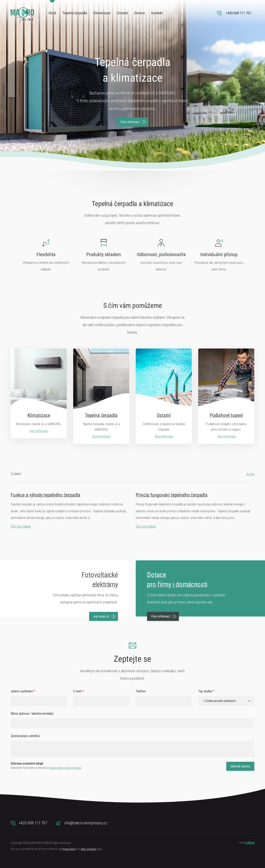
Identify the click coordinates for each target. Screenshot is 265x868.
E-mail (78, 691)
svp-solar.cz (104, 616)
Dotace (140, 13)
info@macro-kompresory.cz (82, 823)
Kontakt (157, 13)
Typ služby (206, 691)
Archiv (250, 474)
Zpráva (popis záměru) (25, 736)
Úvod (52, 13)
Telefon (141, 691)
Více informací (133, 122)
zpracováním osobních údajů (65, 768)
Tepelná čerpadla (75, 13)
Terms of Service (88, 849)
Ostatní (123, 13)
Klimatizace (102, 13)
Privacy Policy (69, 849)
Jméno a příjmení (23, 691)
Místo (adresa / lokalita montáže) (32, 713)
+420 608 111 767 (29, 823)
